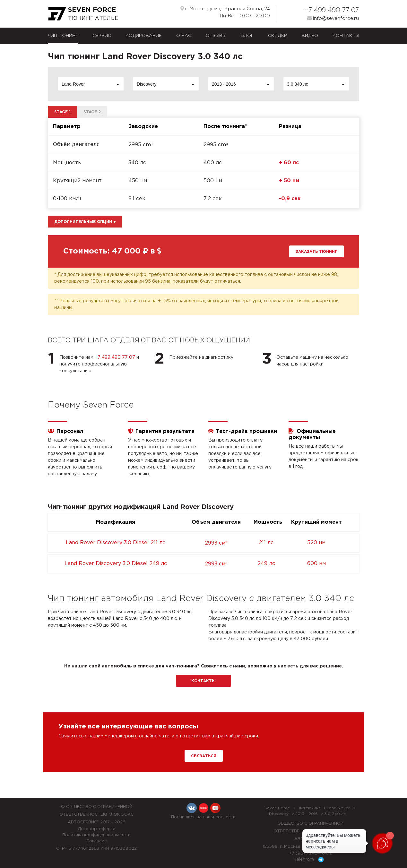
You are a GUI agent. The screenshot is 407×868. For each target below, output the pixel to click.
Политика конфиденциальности (96, 835)
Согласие (97, 841)
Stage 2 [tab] (92, 112)
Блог (247, 36)
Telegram (310, 860)
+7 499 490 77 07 (331, 10)
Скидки (278, 36)
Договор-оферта (97, 829)
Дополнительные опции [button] (85, 222)
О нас (184, 36)
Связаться (204, 756)
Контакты (346, 36)
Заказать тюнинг (316, 252)
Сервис (102, 36)
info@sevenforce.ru (333, 18)
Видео (310, 36)
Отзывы (216, 36)
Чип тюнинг (63, 36)
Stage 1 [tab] (62, 112)
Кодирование (144, 36)
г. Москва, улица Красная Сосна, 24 (225, 9)
